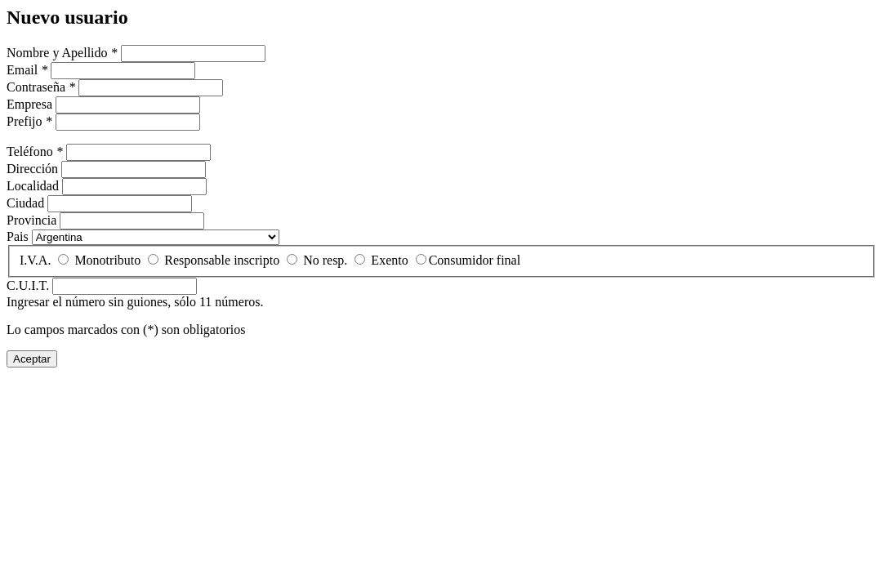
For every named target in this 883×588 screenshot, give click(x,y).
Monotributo (107, 260)
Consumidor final (475, 260)
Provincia (31, 220)
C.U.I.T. (28, 285)
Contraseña (41, 87)
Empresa (29, 104)
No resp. (325, 260)
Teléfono (35, 151)
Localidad (33, 186)
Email (27, 70)
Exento (389, 260)
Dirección (32, 169)
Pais (18, 236)
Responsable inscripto (222, 260)
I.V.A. (35, 260)
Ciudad (25, 203)
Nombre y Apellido (62, 53)
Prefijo (29, 121)
